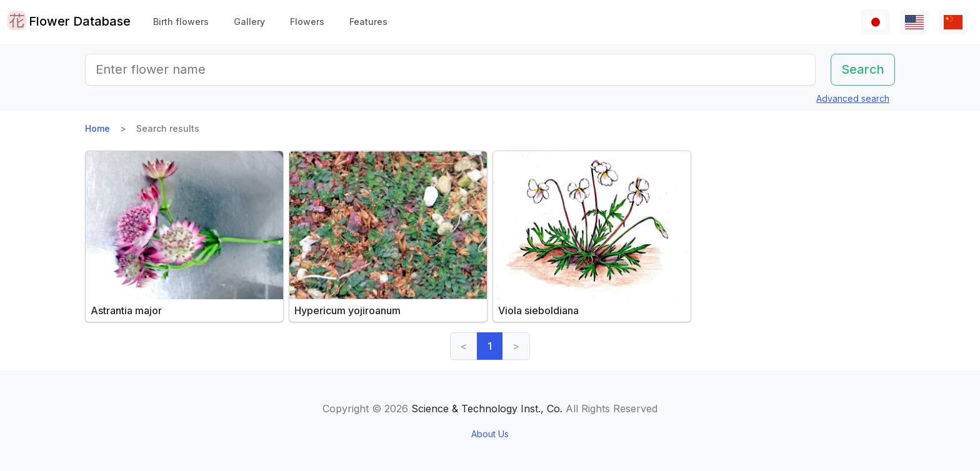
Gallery (249, 22)
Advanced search (853, 98)
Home (97, 128)
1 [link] (490, 346)
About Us (490, 434)
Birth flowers (181, 22)
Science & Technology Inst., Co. (487, 409)
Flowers (307, 22)
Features (368, 22)
